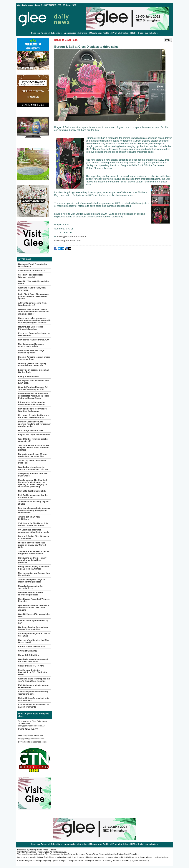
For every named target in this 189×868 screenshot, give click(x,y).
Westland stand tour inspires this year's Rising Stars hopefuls (34, 680)
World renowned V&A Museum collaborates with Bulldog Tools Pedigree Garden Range (33, 396)
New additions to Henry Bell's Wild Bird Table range (32, 410)
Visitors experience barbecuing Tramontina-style (33, 693)
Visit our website (148, 33)
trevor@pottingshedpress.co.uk (32, 742)
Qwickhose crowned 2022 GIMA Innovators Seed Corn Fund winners (33, 608)
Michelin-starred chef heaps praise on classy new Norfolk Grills (32, 545)
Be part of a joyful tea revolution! (34, 435)
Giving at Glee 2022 (28, 651)
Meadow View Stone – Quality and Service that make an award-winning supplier (34, 312)
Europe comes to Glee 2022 (31, 647)
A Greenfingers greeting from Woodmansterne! (32, 304)
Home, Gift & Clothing (29, 655)
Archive (83, 33)
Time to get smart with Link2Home (29, 518)
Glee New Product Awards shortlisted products (31, 594)
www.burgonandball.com (67, 240)
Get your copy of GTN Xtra (31, 666)
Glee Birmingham (53, 854)
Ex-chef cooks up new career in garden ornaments (33, 706)
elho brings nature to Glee (31, 430)
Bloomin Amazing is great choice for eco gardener (34, 358)
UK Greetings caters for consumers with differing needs (34, 531)
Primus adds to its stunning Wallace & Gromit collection (32, 403)
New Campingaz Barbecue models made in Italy (31, 345)
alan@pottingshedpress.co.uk (32, 726)
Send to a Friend (39, 33)
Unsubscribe (70, 33)
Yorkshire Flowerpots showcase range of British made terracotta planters (34, 448)
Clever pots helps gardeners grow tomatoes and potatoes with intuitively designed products (34, 320)
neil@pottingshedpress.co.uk (31, 739)
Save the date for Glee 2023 (31, 271)
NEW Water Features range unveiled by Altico (31, 352)
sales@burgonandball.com (72, 237)
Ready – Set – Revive (28, 376)
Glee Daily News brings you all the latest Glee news (33, 660)
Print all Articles (120, 33)
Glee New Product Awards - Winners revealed (31, 276)
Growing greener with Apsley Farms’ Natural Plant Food (32, 365)
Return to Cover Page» (66, 40)
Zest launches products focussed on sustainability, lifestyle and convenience (34, 510)
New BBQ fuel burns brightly (32, 491)
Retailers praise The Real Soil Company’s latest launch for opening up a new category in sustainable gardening (33, 483)
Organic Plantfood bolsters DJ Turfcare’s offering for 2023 (33, 388)
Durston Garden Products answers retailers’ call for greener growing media (34, 424)
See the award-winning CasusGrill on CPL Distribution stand (33, 672)
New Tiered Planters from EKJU (33, 340)
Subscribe (55, 33)
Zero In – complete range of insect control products (31, 581)
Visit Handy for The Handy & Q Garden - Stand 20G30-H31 (33, 524)
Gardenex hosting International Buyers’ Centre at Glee (33, 628)
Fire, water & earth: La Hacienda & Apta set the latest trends (34, 416)
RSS (133, 33)
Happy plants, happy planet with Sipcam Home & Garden (34, 568)
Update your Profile (100, 33)
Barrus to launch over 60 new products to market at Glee (32, 455)
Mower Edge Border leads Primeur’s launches (31, 328)
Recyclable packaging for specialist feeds (30, 587)
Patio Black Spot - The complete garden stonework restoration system (34, 296)
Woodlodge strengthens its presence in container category (33, 468)
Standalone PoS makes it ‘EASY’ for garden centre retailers (34, 553)
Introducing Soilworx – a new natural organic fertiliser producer (32, 560)
